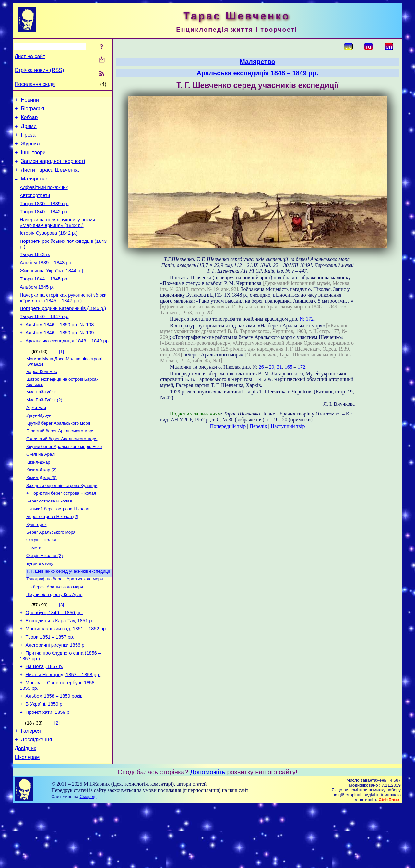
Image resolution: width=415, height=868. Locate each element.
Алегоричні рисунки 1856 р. (56, 697)
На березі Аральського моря (55, 633)
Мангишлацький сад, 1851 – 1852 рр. (66, 678)
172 (302, 367)
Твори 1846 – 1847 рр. (44, 341)
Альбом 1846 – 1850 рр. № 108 (60, 350)
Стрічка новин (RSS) (39, 70)
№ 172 (307, 319)
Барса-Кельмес (42, 400)
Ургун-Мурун (39, 447)
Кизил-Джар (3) (41, 515)
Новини (30, 101)
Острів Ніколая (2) (44, 599)
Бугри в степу (40, 608)
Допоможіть (208, 834)
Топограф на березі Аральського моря (65, 624)
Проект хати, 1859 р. (48, 771)
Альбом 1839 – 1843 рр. (46, 281)
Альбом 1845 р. (37, 308)
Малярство (34, 188)
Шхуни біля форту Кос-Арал (54, 641)
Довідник (25, 810)
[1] (61, 379)
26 (261, 367)
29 (272, 367)
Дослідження (36, 800)
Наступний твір (288, 426)
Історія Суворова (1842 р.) (49, 249)
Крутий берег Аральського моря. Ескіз (64, 481)
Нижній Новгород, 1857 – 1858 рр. (63, 729)
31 (279, 367)
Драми (29, 130)
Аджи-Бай (36, 439)
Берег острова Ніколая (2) (52, 557)
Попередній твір (228, 426)
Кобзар (29, 120)
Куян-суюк (36, 565)
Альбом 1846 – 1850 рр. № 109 (60, 359)
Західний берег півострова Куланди (62, 523)
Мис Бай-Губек (41, 422)
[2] (57, 781)
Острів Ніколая (41, 582)
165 (289, 367)
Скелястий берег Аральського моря (62, 472)
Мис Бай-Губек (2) (44, 430)
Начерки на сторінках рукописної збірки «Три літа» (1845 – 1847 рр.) (63, 320)
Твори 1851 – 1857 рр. (50, 688)
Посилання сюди (35, 84)
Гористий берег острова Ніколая (64, 532)
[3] (61, 652)
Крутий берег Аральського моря (58, 456)
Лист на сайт (30, 56)
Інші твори (33, 159)
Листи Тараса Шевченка (50, 179)
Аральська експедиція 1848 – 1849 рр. (68, 368)
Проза (28, 140)
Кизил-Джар (38, 498)
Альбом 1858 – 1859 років (54, 752)
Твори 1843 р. (35, 272)
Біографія (32, 111)
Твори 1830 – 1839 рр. (44, 216)
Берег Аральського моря (51, 574)
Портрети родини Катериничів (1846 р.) (63, 332)
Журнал (30, 149)
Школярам (27, 819)
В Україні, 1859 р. (45, 762)
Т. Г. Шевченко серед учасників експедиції (68, 616)
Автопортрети (35, 207)
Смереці (88, 859)
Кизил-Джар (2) (41, 506)
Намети (34, 591)
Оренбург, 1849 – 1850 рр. (54, 660)
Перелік (258, 426)
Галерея (31, 790)
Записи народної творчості (53, 169)
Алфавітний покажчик (44, 198)
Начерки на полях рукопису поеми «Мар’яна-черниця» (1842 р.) (57, 237)
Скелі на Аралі (41, 489)
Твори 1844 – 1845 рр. (44, 299)
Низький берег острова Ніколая (58, 548)
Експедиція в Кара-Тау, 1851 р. (59, 669)
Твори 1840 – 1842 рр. (44, 225)
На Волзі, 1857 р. (44, 720)
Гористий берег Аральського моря (60, 464)
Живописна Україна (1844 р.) (52, 290)
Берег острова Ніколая (49, 540)
